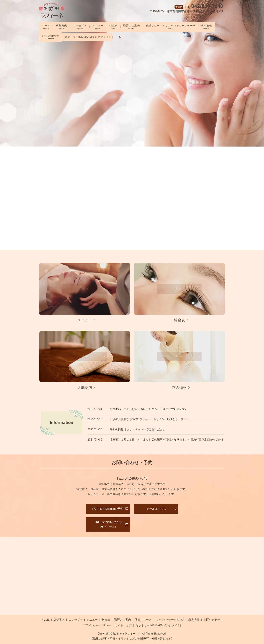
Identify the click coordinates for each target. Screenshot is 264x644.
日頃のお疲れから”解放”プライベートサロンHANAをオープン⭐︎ (149, 419)
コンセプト (82, 26)
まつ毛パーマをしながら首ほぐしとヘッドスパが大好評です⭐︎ (148, 409)
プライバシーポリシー (97, 625)
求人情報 (49, 35)
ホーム (43, 26)
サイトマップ (123, 625)
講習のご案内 (142, 26)
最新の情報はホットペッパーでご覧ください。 (139, 429)
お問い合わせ (71, 35)
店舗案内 (61, 26)
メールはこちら (156, 509)
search (142, 35)
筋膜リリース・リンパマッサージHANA (184, 26)
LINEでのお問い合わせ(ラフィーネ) (108, 524)
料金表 (121, 26)
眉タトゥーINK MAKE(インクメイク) (111, 35)
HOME (46, 620)
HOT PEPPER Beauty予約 (108, 509)
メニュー (103, 26)
